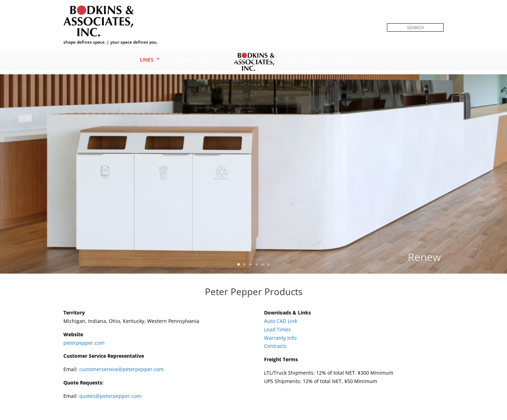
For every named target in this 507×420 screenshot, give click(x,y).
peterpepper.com (84, 343)
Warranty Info (280, 338)
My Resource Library (296, 60)
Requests (348, 60)
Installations (193, 60)
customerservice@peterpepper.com (121, 369)
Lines (147, 60)
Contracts (275, 346)
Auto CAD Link (281, 321)
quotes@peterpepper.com (110, 396)
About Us (244, 60)
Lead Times (277, 329)
